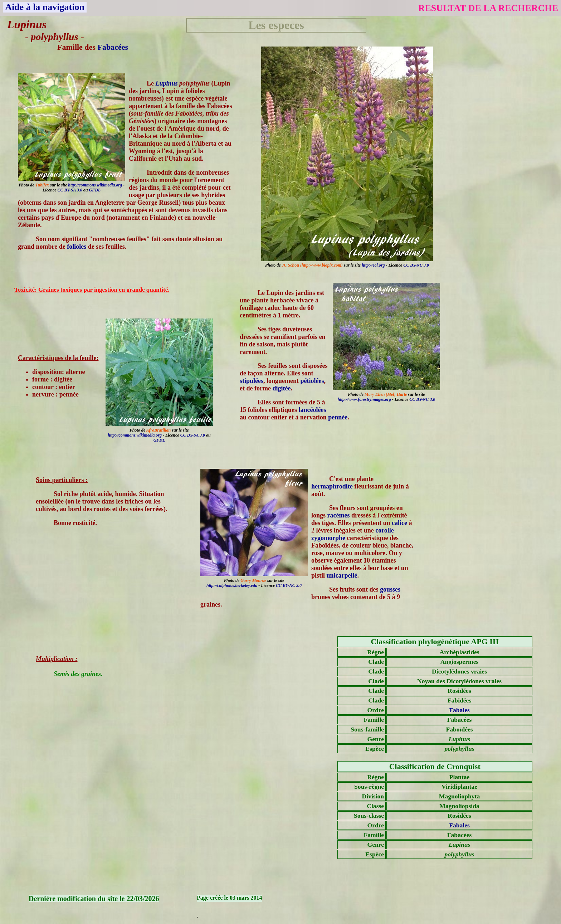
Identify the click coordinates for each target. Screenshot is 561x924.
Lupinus (167, 83)
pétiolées (312, 381)
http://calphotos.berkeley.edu (232, 585)
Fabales (459, 710)
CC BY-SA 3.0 (70, 190)
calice (399, 523)
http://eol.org (373, 265)
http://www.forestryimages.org (364, 399)
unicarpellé (342, 575)
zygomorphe (328, 538)
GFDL (95, 190)
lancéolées (313, 410)
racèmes (339, 515)
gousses (390, 589)
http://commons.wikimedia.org (95, 185)
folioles (77, 247)
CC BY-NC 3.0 (416, 265)
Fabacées (113, 47)
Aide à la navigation (45, 7)
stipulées (252, 381)
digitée (281, 388)
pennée (338, 417)
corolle (385, 530)
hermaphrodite (332, 486)
